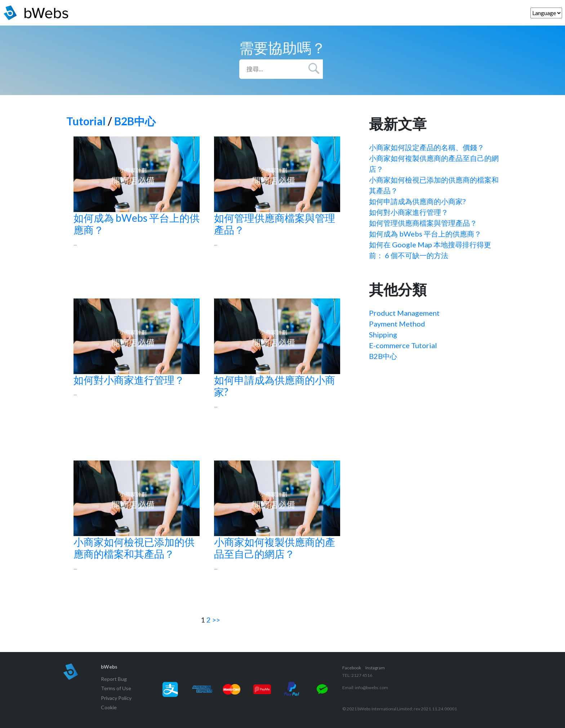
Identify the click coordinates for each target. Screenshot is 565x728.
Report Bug (114, 679)
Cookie (109, 707)
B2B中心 (135, 121)
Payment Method (397, 324)
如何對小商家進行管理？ (409, 212)
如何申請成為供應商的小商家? (417, 201)
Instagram (375, 668)
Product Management (404, 313)
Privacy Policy (116, 698)
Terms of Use (116, 688)
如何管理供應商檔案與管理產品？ (423, 223)
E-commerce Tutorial (403, 345)
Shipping (383, 334)
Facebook (352, 668)
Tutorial (86, 121)
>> (216, 620)
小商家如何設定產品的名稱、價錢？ (427, 147)
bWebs (109, 667)
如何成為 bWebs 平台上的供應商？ (425, 234)
